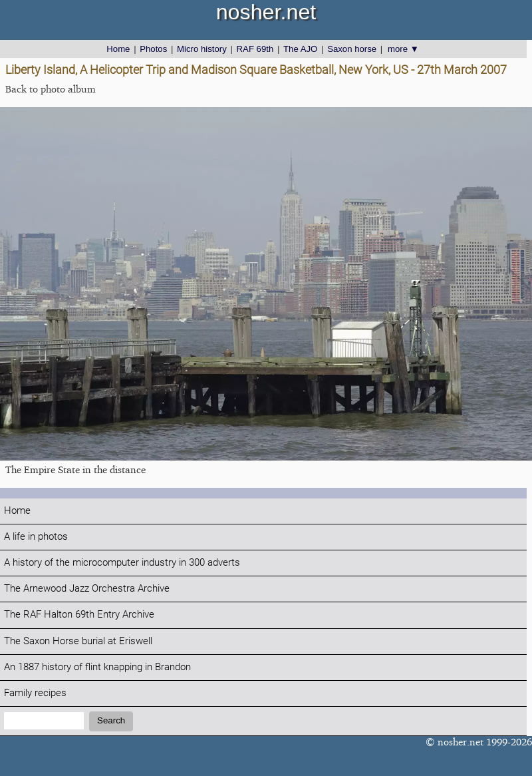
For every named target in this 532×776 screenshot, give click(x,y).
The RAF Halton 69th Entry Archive (79, 615)
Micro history (202, 49)
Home (118, 49)
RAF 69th (255, 49)
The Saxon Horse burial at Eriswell (78, 641)
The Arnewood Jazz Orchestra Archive (87, 589)
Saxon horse (352, 49)
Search (111, 720)
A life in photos (36, 537)
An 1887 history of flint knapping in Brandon (97, 667)
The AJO (300, 49)
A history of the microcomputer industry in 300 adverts (122, 563)
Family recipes (35, 693)
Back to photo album (51, 89)
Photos (153, 49)
